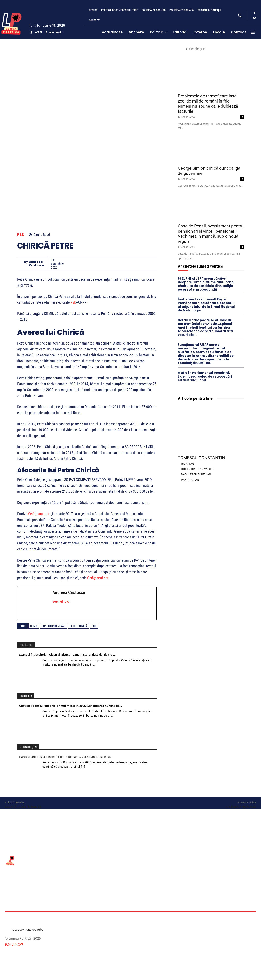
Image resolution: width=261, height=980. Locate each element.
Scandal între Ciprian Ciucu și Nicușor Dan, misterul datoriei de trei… (67, 655)
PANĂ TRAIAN (190, 480)
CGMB (34, 626)
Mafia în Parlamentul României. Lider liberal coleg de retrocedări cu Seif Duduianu (205, 376)
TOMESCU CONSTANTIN (201, 458)
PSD (21, 235)
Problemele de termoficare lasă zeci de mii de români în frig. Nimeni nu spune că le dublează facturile (208, 104)
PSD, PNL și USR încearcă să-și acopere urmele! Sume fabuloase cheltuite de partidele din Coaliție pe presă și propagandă (206, 284)
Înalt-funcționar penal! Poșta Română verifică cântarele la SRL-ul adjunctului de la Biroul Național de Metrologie (206, 305)
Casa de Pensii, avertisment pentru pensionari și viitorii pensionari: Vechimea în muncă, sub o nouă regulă (211, 234)
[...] (94, 664)
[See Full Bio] (71, 601)
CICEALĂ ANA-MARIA (241, 807)
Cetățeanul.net (39, 514)
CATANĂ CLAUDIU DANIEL (23, 807)
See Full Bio (61, 601)
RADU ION (187, 464)
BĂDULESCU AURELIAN (196, 474)
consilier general (53, 626)
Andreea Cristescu (36, 264)
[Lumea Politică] (130, 860)
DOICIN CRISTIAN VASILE (197, 469)
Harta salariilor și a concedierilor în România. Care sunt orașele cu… (66, 757)
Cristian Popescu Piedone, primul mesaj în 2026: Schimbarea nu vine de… (71, 706)
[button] (240, 15)
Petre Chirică (79, 626)
